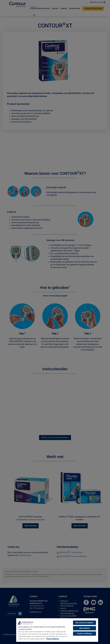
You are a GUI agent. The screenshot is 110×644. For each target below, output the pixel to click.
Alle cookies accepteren (84, 623)
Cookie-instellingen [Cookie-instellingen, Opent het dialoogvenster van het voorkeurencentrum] (84, 634)
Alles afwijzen (84, 628)
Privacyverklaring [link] (52, 639)
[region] (57, 630)
